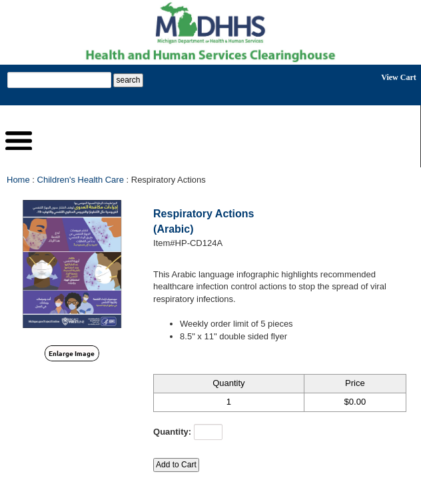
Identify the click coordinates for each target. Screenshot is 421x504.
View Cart (399, 77)
